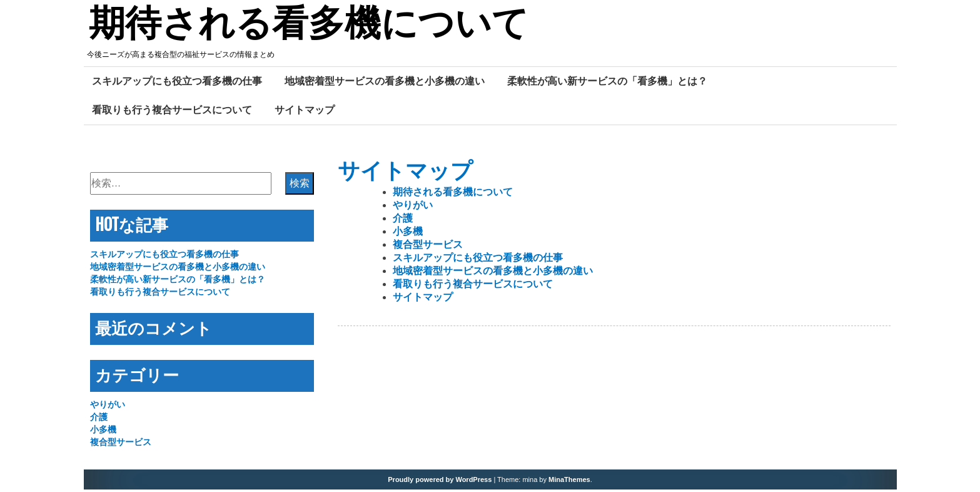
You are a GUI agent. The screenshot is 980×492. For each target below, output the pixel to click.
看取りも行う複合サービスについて (172, 112)
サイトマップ (305, 112)
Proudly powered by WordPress (440, 482)
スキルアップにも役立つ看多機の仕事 (177, 83)
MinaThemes (569, 482)
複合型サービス (428, 247)
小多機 (408, 234)
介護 (403, 221)
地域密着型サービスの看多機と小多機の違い (385, 83)
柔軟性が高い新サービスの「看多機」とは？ (607, 83)
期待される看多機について (316, 27)
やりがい (413, 208)
